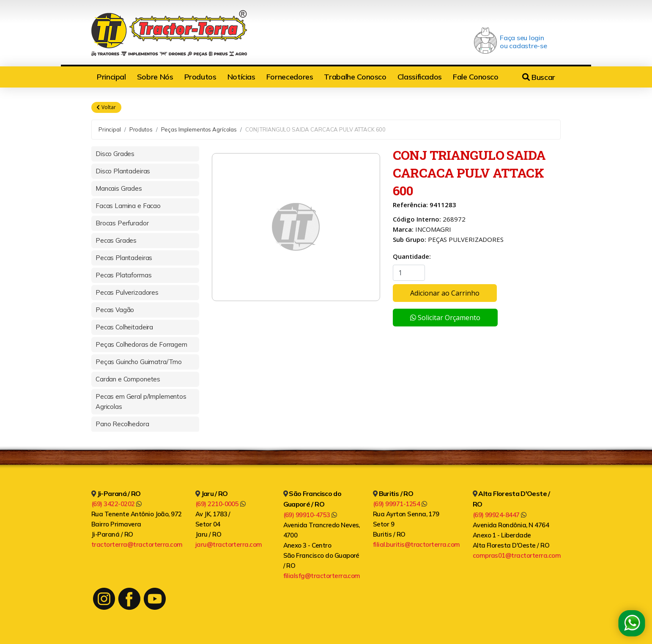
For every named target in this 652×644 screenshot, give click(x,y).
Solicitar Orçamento (445, 318)
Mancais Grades (119, 188)
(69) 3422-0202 (116, 504)
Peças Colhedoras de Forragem (141, 344)
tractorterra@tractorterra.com (137, 544)
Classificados (420, 77)
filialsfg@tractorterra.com (322, 576)
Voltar (106, 107)
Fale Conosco (476, 77)
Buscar (539, 77)
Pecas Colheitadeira (124, 327)
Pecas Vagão (115, 310)
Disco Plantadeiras (123, 171)
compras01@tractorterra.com (517, 555)
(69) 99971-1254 (400, 504)
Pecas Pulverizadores (127, 292)
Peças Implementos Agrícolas (199, 129)
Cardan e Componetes (128, 379)
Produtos (200, 77)
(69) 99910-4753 (310, 515)
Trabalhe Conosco (355, 77)
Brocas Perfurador (122, 223)
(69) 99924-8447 (500, 515)
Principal (111, 77)
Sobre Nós (155, 77)
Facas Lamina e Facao (128, 206)
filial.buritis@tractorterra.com (416, 544)
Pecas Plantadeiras (124, 258)
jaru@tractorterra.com (229, 544)
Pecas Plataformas (123, 275)
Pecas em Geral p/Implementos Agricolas (141, 401)
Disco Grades (115, 154)
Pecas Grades (116, 240)
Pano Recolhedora (122, 424)
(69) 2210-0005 (221, 504)
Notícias (241, 77)
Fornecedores (290, 77)
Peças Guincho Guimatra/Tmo (139, 362)
